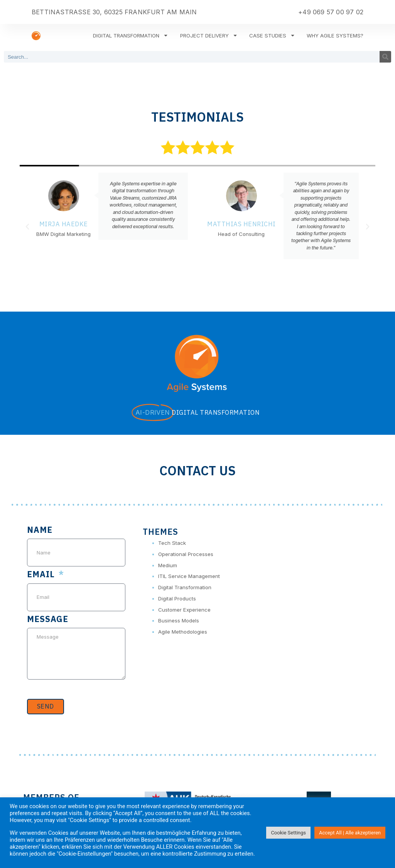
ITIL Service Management (189, 576)
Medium (168, 565)
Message (48, 620)
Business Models (179, 620)
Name (40, 531)
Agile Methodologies (183, 632)
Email (42, 575)
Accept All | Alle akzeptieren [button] (350, 833)
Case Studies (272, 35)
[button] (27, 227)
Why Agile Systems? (335, 36)
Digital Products (177, 598)
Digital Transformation (131, 35)
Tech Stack (172, 543)
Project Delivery (209, 35)
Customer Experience (184, 610)
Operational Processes (186, 554)
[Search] (385, 57)
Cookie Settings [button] (288, 833)
